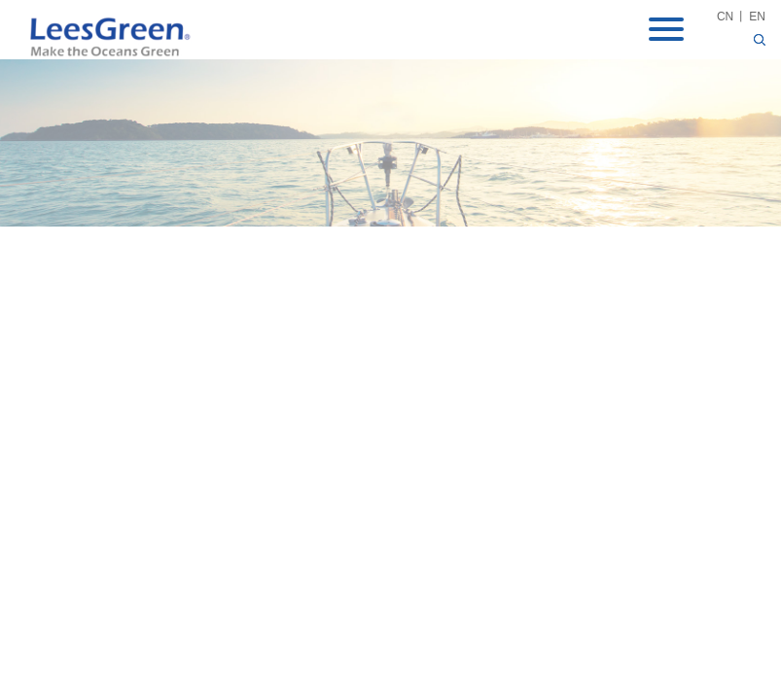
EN (757, 17)
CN (725, 17)
